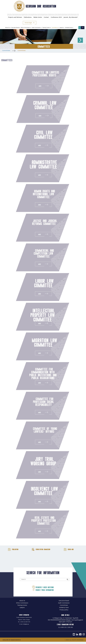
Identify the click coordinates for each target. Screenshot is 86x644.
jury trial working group (37, 463)
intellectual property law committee (37, 316)
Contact (46, 17)
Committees (55, 28)
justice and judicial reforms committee (39, 223)
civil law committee (37, 135)
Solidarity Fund (69, 28)
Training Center (46, 28)
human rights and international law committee (38, 195)
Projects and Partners (15, 17)
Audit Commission (36, 28)
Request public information (43, 592)
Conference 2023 (56, 17)
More (44, 86)
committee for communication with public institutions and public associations (37, 375)
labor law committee (38, 284)
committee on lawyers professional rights (44, 75)
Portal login (30, 23)
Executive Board (15, 28)
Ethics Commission (25, 28)
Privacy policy (64, 612)
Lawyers (61, 28)
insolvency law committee (39, 493)
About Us (7, 28)
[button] (80, 40)
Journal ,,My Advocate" (71, 17)
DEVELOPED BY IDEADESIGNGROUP (12, 642)
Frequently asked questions (43, 589)
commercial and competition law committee (38, 254)
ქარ (83, 28)
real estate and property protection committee (38, 523)
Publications (28, 17)
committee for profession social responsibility (38, 403)
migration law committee (39, 344)
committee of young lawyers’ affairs (39, 432)
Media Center (38, 17)
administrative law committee (38, 165)
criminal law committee (45, 105)
